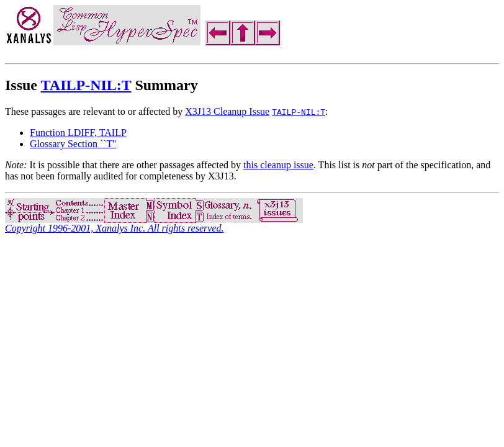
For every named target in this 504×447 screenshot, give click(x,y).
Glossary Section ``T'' (73, 144)
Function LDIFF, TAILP (78, 133)
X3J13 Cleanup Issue (227, 111)
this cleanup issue (278, 165)
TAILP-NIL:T (86, 85)
